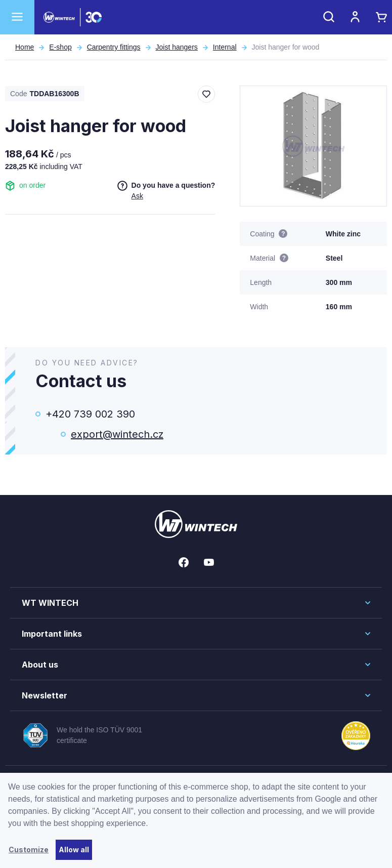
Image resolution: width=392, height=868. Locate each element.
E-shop (60, 47)
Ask (137, 196)
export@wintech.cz (117, 434)
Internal (225, 47)
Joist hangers (177, 47)
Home (25, 47)
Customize (29, 850)
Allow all (74, 850)
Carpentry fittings (114, 47)
